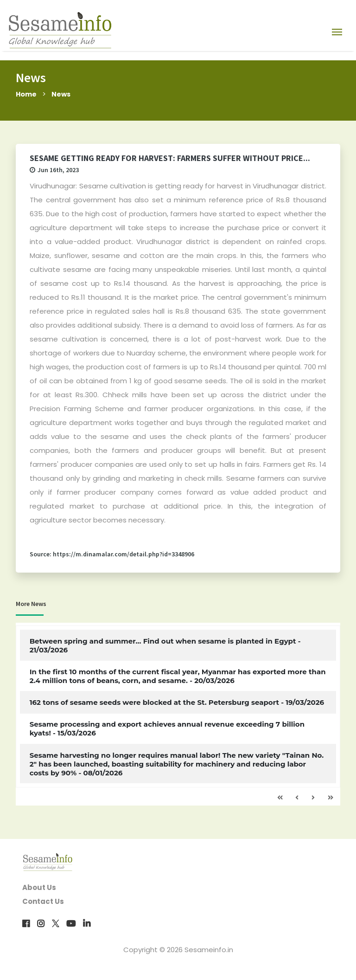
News (63, 94)
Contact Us (43, 901)
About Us (39, 887)
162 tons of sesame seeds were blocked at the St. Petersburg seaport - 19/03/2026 (177, 702)
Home (27, 94)
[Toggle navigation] (337, 32)
